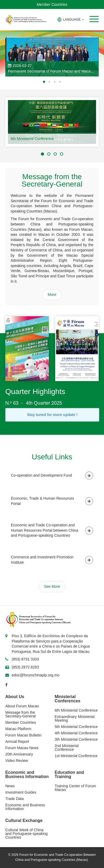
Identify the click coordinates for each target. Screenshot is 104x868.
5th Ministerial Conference (76, 727)
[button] (94, 19)
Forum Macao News (22, 748)
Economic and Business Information (25, 807)
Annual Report (17, 742)
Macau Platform (18, 729)
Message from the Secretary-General (20, 714)
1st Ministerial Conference (76, 756)
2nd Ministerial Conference (67, 748)
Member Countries (52, 4)
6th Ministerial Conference (32, 139)
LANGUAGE (71, 20)
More (52, 295)
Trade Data (15, 799)
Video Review (17, 761)
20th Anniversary (19, 754)
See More (52, 586)
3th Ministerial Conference (76, 739)
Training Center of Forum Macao (75, 788)
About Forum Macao (22, 706)
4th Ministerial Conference (76, 733)
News (10, 786)
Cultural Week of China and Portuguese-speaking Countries (27, 834)
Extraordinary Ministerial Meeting (75, 718)
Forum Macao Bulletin (23, 735)
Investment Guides (21, 792)
